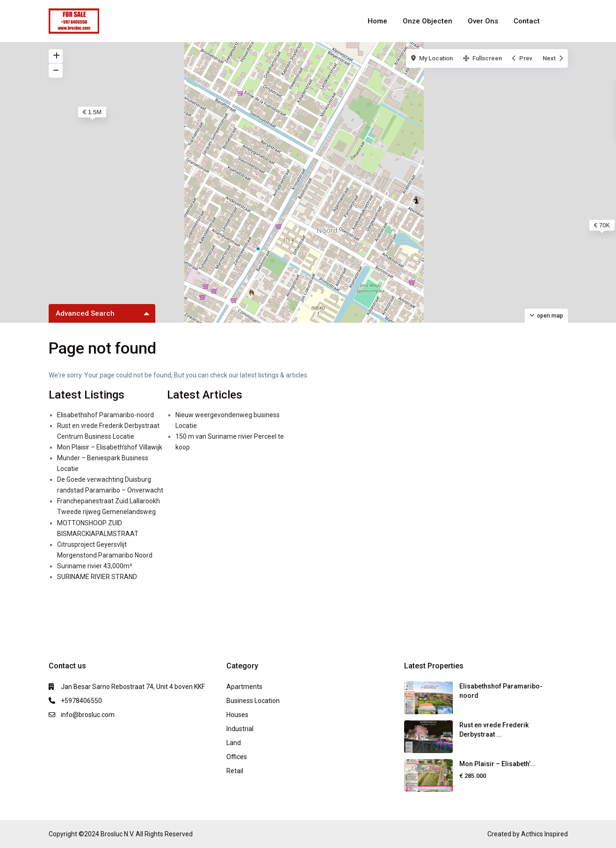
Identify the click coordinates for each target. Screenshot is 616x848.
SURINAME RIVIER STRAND (97, 577)
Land (234, 743)
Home (377, 21)
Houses (237, 715)
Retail (235, 771)
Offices (237, 757)
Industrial (240, 729)
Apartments (244, 687)
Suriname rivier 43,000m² (95, 566)
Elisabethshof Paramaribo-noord (105, 415)
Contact (527, 21)
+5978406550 (81, 701)
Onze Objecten (428, 21)
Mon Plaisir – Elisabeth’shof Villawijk (110, 447)
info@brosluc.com (88, 715)
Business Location (253, 701)
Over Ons (483, 21)
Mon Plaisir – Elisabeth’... (498, 764)
